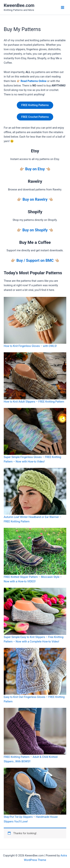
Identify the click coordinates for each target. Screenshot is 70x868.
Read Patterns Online (33, 81)
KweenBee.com (19, 5)
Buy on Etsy (35, 169)
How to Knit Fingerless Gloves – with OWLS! (30, 346)
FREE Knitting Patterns (35, 105)
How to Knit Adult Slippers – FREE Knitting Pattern (34, 402)
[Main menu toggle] (63, 7)
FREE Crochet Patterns (35, 117)
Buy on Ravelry (35, 199)
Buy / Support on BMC (35, 260)
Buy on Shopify (35, 230)
